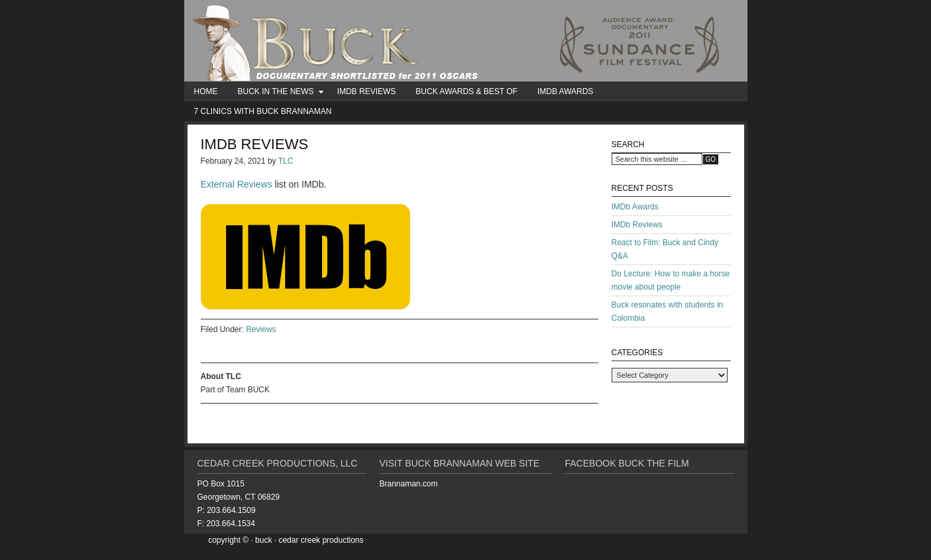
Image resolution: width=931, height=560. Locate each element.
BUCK (466, 41)
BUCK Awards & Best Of (466, 91)
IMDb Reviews (367, 91)
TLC (286, 161)
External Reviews (237, 184)
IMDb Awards (565, 91)
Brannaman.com (409, 484)
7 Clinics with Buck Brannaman (263, 111)
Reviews (261, 329)
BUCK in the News (276, 94)
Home (206, 91)
